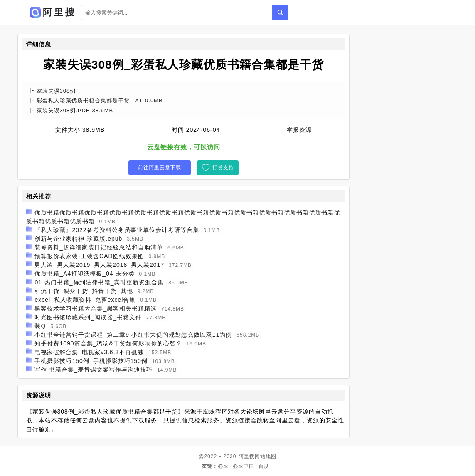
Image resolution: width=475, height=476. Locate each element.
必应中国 (244, 466)
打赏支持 (223, 168)
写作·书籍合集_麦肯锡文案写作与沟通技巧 (94, 370)
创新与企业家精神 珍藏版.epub (78, 239)
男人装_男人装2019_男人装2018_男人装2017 (99, 265)
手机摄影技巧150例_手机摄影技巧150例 (91, 361)
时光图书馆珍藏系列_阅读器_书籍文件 (88, 317)
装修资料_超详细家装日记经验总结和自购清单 (99, 247)
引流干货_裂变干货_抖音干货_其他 (84, 291)
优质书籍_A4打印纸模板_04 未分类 (84, 274)
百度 (264, 466)
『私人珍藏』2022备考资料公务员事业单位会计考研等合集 (117, 230)
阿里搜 (247, 456)
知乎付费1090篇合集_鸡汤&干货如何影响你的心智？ (108, 343)
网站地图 (266, 456)
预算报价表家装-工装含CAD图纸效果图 (89, 256)
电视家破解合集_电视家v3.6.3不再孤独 (89, 352)
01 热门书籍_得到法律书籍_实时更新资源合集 (99, 282)
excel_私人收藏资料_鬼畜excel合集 (85, 300)
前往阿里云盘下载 (160, 168)
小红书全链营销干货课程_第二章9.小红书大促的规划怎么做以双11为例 (133, 335)
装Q (40, 326)
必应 (223, 466)
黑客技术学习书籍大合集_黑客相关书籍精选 (96, 308)
